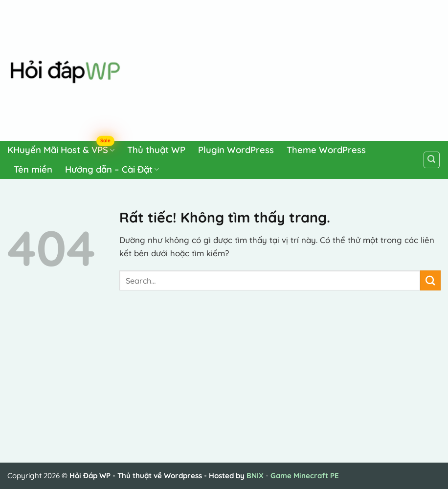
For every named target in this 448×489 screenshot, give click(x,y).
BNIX (255, 476)
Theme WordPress (326, 150)
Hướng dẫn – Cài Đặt (112, 169)
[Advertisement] (285, 68)
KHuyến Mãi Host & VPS (61, 148)
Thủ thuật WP (156, 150)
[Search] (432, 160)
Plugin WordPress (236, 150)
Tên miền (33, 169)
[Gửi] (430, 280)
